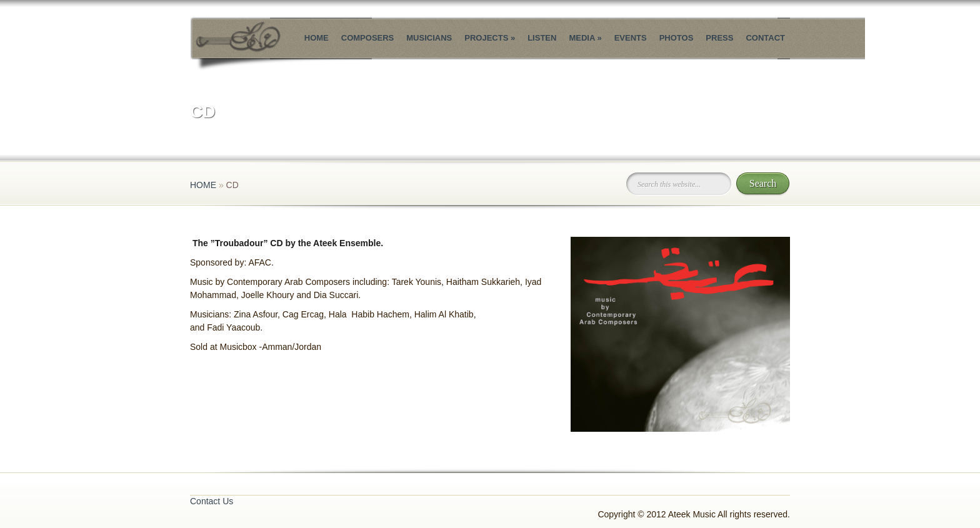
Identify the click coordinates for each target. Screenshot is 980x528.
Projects (490, 38)
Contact (765, 38)
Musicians (429, 38)
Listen (542, 38)
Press (719, 38)
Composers (368, 38)
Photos (677, 38)
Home (317, 38)
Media (585, 38)
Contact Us (212, 501)
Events (631, 38)
